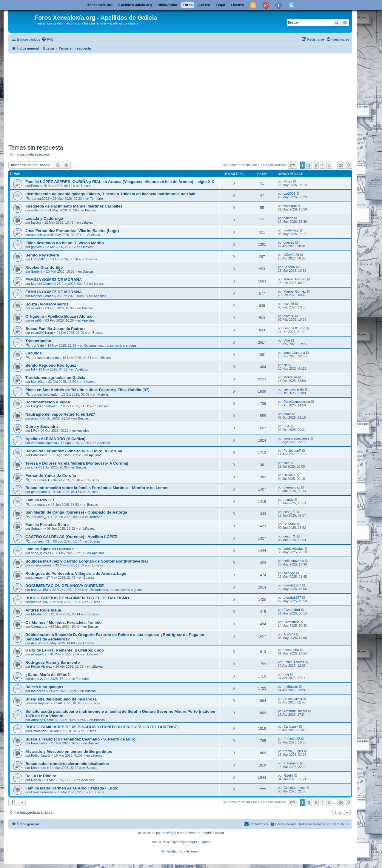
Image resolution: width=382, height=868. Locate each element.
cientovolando (47, 394)
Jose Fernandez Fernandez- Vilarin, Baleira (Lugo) (72, 231)
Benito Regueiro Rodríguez (51, 365)
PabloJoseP (40, 455)
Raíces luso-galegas (44, 687)
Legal (220, 5)
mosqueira (39, 654)
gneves (36, 247)
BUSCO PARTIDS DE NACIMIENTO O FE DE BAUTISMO (77, 598)
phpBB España (200, 842)
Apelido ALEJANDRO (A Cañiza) (55, 439)
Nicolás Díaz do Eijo (44, 267)
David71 (43, 480)
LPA (34, 431)
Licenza (237, 5)
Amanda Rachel (43, 720)
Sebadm (37, 529)
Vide (41, 345)
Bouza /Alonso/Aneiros (47, 304)
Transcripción (38, 341)
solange (37, 577)
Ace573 (37, 643)
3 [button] (316, 165)
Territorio (97, 199)
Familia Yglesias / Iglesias (50, 549)
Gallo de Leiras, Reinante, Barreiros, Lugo (65, 650)
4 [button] (322, 165)
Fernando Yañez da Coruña (51, 476)
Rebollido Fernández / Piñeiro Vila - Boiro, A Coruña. (74, 451)
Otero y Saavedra (42, 427)
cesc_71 (43, 517)
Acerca (204, 5)
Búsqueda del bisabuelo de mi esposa (61, 699)
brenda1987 (40, 590)
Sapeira (37, 271)
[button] (292, 165)
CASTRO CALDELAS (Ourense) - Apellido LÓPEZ (71, 537)
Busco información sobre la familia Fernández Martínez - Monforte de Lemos (97, 488)
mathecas (38, 691)
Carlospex (38, 731)
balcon (36, 222)
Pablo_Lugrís (41, 755)
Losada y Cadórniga (44, 218)
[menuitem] (47, 39)
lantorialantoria (48, 358)
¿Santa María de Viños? (48, 675)
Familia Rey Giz (40, 500)
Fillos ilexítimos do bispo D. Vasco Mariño (65, 243)
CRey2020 (39, 259)
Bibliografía (167, 5)
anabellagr (39, 235)
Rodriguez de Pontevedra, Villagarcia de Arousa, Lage (76, 573)
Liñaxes (87, 222)
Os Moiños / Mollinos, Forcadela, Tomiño (63, 622)
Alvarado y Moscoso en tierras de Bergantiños (69, 751)
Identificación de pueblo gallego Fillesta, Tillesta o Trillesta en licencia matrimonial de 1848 (110, 194)
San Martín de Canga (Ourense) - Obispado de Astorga (76, 512)
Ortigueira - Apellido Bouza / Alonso (59, 316)
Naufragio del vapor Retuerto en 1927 (60, 414)
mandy (42, 505)
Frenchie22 (39, 743)
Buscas (86, 186)
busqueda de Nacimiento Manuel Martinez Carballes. (74, 206)
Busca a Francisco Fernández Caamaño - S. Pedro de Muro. (81, 739)
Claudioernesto (42, 792)
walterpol (38, 210)
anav (35, 418)
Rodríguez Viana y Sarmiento (53, 662)
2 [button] (309, 165)
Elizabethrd (39, 614)
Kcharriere (39, 768)
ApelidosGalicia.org (135, 5)
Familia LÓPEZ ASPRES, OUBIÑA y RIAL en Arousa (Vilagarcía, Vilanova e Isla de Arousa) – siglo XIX (120, 182)
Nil (33, 369)
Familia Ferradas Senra (47, 524)
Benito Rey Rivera (42, 255)
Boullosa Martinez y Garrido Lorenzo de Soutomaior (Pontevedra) (87, 561)
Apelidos (93, 235)
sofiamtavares (41, 565)
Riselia (36, 780)
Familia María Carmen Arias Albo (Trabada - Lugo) (72, 788)
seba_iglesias (41, 553)
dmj (34, 679)
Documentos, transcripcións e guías (111, 345)
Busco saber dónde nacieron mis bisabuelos (67, 764)
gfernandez (39, 492)
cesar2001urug (42, 333)
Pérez (35, 186)
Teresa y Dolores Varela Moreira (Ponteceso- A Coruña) (77, 463)
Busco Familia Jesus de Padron (55, 329)
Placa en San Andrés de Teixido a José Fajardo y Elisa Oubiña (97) (87, 390)
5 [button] (329, 165)
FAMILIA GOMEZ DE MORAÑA (54, 280)
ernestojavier (40, 703)
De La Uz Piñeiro (41, 776)
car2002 (43, 199)
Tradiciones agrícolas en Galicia (55, 378)
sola (34, 467)
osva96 (36, 308)
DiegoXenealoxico (44, 406)
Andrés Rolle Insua (43, 610)
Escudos (34, 353)
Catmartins (39, 626)
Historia (90, 382)
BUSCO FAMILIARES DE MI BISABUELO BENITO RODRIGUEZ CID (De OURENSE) (102, 727)
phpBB (167, 833)
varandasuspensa (44, 443)
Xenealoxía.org (100, 5)
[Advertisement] (187, 98)
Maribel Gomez (42, 284)
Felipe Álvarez (41, 666)
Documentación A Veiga (48, 402)
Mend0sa (38, 382)
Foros (188, 5)
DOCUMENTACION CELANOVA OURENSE (65, 586)
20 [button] (341, 165)
